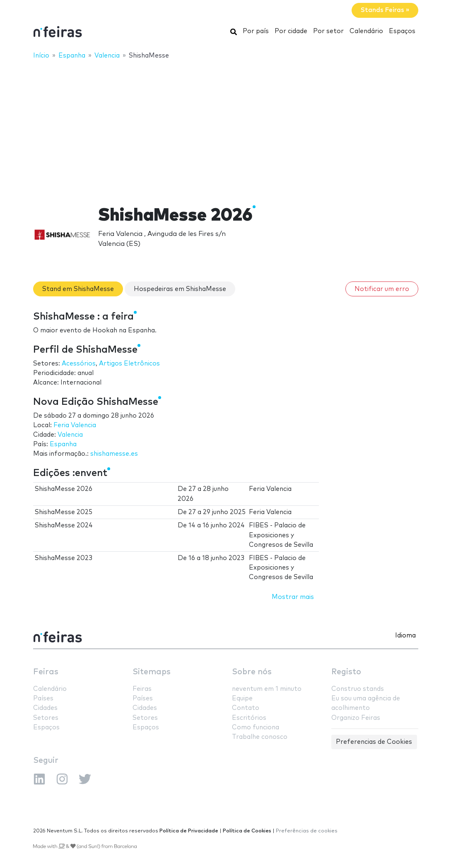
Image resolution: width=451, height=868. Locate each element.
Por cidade (291, 31)
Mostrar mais (293, 597)
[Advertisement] (225, 127)
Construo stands (358, 689)
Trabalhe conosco (260, 737)
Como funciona (256, 727)
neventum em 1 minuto (267, 689)
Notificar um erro (382, 289)
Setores (46, 718)
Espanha (63, 444)
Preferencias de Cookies (374, 742)
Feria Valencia (75, 425)
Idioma (405, 636)
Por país (256, 31)
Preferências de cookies (307, 831)
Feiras (46, 672)
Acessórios (79, 364)
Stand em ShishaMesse (78, 289)
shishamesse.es (114, 454)
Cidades (45, 708)
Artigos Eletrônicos (129, 364)
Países (43, 698)
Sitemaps (152, 672)
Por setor (328, 31)
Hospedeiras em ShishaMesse (180, 289)
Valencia (70, 435)
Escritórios (249, 718)
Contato (246, 708)
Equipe (242, 698)
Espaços (402, 31)
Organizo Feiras (356, 718)
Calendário (366, 31)
